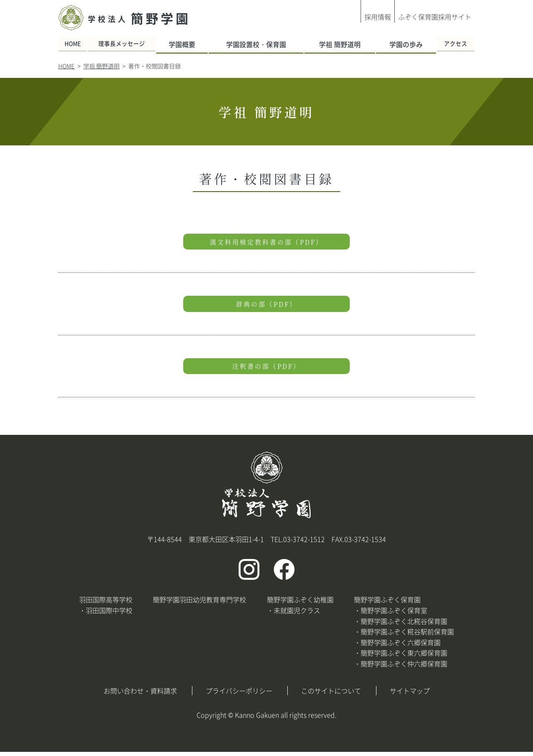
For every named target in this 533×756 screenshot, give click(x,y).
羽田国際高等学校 (106, 604)
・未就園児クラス (294, 614)
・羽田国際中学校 (106, 614)
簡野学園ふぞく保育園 (387, 604)
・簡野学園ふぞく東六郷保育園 (401, 657)
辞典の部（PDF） (267, 306)
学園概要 (199, 44)
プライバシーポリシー (239, 695)
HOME (78, 44)
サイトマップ (410, 695)
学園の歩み (400, 44)
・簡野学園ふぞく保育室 (391, 614)
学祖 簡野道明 (341, 44)
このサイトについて (331, 695)
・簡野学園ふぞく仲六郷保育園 (401, 668)
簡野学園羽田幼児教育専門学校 (199, 604)
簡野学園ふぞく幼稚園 (300, 604)
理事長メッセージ (136, 44)
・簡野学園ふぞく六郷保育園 (397, 646)
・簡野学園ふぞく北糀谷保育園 (401, 625)
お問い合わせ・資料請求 (140, 695)
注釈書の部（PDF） (266, 369)
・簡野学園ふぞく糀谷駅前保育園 (404, 636)
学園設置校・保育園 (265, 44)
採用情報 (378, 17)
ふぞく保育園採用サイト (435, 17)
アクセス (451, 44)
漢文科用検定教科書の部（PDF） (266, 242)
